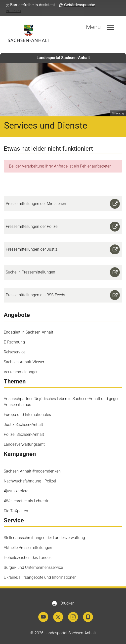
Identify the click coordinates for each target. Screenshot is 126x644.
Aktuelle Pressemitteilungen (28, 548)
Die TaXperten (16, 511)
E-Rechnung (14, 342)
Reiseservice (15, 352)
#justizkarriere (16, 491)
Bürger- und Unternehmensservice (33, 567)
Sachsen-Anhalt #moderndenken (32, 471)
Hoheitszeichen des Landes (28, 558)
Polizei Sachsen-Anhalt (24, 434)
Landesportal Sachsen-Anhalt (63, 58)
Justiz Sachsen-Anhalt (23, 424)
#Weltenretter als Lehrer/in (27, 501)
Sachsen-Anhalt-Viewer (24, 362)
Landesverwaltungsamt (24, 444)
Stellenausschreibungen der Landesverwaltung (44, 538)
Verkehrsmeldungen (21, 372)
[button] (30, 5)
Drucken (63, 603)
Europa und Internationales (27, 415)
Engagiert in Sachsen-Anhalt (28, 332)
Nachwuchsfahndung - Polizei (30, 481)
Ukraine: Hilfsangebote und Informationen (40, 577)
